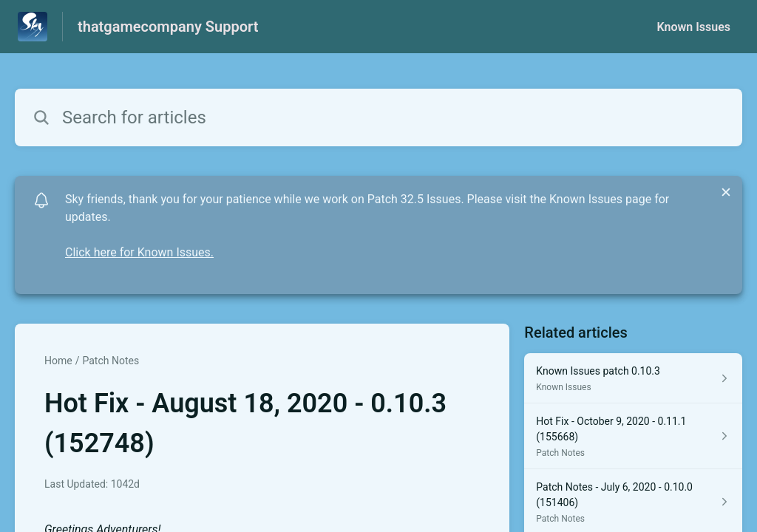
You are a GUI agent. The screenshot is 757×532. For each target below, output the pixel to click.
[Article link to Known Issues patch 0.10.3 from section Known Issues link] (633, 378)
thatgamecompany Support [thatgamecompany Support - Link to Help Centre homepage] (168, 27)
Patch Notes (111, 361)
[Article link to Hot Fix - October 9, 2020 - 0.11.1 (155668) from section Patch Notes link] (633, 436)
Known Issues (693, 27)
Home (58, 361)
